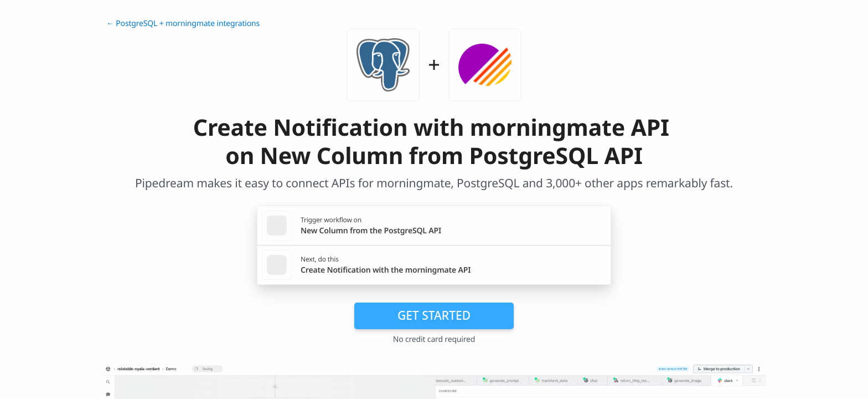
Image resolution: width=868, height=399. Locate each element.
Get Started (434, 315)
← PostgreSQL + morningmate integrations (183, 24)
